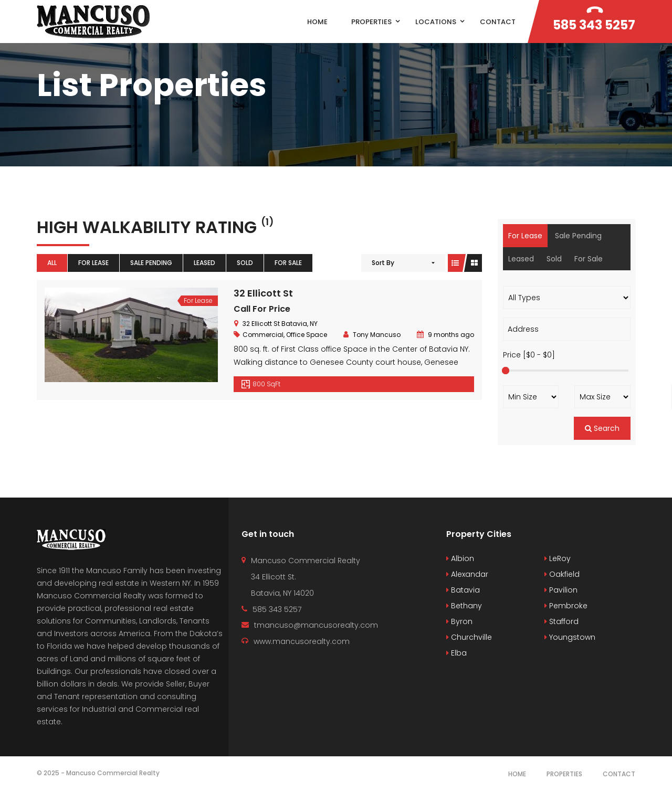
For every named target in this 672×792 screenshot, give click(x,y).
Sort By (383, 263)
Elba (456, 653)
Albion (460, 558)
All (52, 263)
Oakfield (562, 574)
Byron (459, 621)
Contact (619, 774)
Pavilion (561, 590)
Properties (564, 774)
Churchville (469, 637)
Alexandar (467, 574)
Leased (204, 263)
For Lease (93, 263)
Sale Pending (151, 263)
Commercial (263, 335)
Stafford (561, 621)
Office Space (307, 335)
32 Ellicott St (263, 293)
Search (602, 428)
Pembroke (566, 606)
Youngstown (570, 637)
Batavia (463, 590)
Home (517, 774)
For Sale (288, 263)
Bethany (464, 606)
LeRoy (558, 558)
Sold (245, 263)
